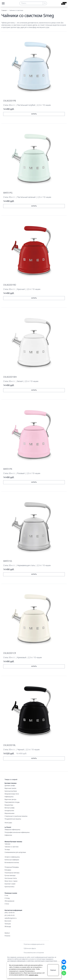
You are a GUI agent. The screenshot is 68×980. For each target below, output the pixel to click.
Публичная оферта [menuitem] (30, 948)
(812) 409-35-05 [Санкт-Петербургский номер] (10, 915)
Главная (4, 10)
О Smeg (7, 898)
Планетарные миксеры (12, 873)
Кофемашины (9, 797)
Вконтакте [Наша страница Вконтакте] (8, 921)
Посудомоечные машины (13, 819)
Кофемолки (8, 835)
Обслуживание (9, 901)
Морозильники (9, 813)
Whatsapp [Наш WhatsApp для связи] (8, 927)
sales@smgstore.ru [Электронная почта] (11, 918)
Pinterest (7, 936)
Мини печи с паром (11, 881)
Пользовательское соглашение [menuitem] (34, 953)
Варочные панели (10, 788)
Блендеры (8, 870)
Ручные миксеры (10, 876)
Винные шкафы (10, 808)
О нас (6, 895)
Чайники (7, 844)
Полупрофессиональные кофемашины (17, 832)
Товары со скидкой (11, 779)
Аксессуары (8, 823)
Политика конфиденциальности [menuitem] (34, 944)
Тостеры (7, 850)
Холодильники (9, 811)
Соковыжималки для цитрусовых (15, 852)
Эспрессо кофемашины (12, 857)
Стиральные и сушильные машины (16, 816)
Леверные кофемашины (12, 830)
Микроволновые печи (12, 794)
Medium (7, 933)
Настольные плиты (11, 878)
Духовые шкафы (10, 786)
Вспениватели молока (12, 863)
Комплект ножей (10, 884)
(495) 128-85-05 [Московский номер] (10, 913)
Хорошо (53, 970)
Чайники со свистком (12, 847)
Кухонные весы (9, 887)
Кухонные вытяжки (11, 791)
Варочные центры (10, 799)
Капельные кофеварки (12, 860)
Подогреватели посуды (12, 802)
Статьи (7, 904)
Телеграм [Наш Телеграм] (8, 924)
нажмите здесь (33, 975)
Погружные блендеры (12, 867)
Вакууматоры (9, 805)
